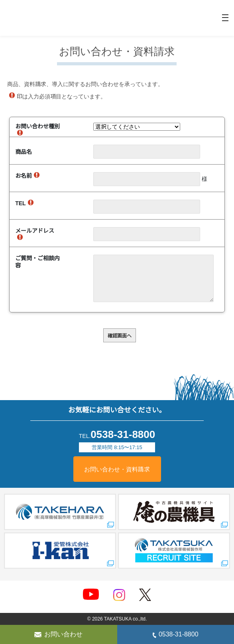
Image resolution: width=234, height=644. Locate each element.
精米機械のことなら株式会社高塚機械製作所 (38, 18)
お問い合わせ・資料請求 (117, 469)
